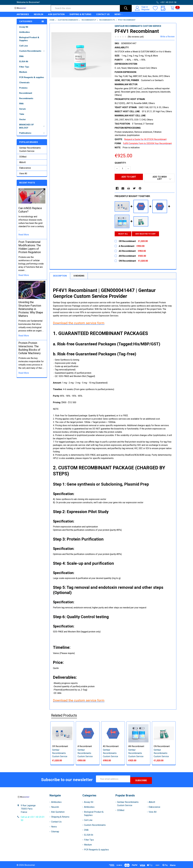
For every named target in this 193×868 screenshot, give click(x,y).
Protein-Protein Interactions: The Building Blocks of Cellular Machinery (29, 350)
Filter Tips (24, 69)
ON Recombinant (162, 747)
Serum (22, 111)
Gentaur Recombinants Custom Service (30, 152)
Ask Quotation (56, 17)
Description (60, 276)
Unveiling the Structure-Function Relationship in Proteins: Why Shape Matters (31, 311)
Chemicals (24, 85)
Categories (26, 24)
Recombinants (26, 101)
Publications (32, 135)
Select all (123, 234)
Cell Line (24, 48)
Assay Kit (24, 29)
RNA (21, 106)
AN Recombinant (136, 747)
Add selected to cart (147, 234)
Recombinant (26, 96)
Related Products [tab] (64, 716)
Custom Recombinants (32, 53)
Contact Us (103, 17)
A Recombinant (85, 747)
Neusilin (38, 17)
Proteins (23, 90)
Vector (23, 122)
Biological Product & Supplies (29, 41)
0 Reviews (79, 276)
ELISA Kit (24, 64)
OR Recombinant (60, 747)
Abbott (22, 165)
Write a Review (167, 39)
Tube (22, 117)
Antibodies (23, 17)
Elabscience (25, 170)
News (118, 17)
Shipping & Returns (80, 17)
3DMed (23, 159)
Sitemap (55, 830)
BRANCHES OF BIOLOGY (32, 129)
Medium (23, 74)
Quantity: (120, 165)
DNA (21, 59)
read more (24, 237)
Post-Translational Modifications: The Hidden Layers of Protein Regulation (30, 249)
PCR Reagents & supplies (32, 80)
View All (23, 176)
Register (143, 11)
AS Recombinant (111, 747)
